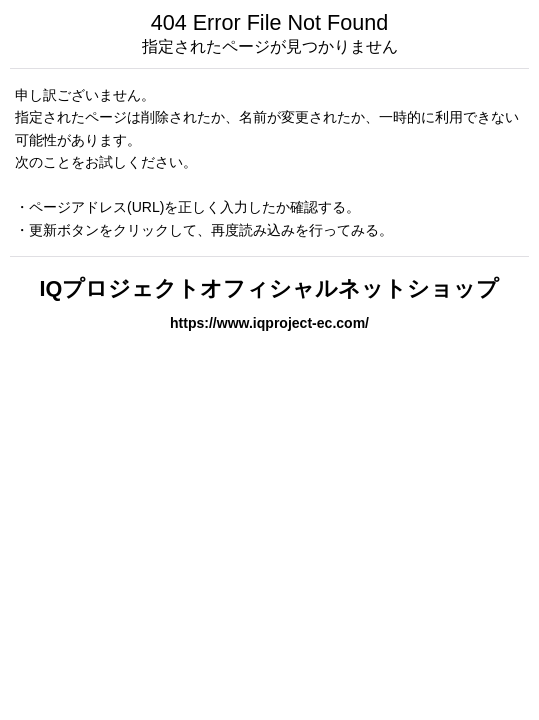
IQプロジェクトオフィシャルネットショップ (270, 288)
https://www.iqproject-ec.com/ (269, 323)
